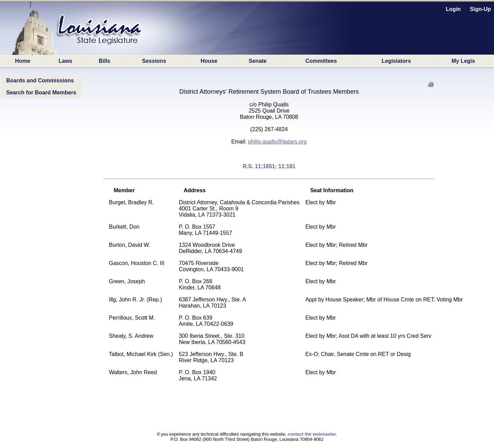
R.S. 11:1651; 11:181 (269, 166)
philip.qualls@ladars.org (277, 142)
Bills (105, 61)
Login (454, 9)
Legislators (396, 61)
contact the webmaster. (312, 434)
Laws (66, 61)
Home (23, 61)
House (209, 61)
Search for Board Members (41, 93)
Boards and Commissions (40, 81)
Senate (258, 61)
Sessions (154, 61)
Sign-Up (480, 9)
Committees (321, 61)
